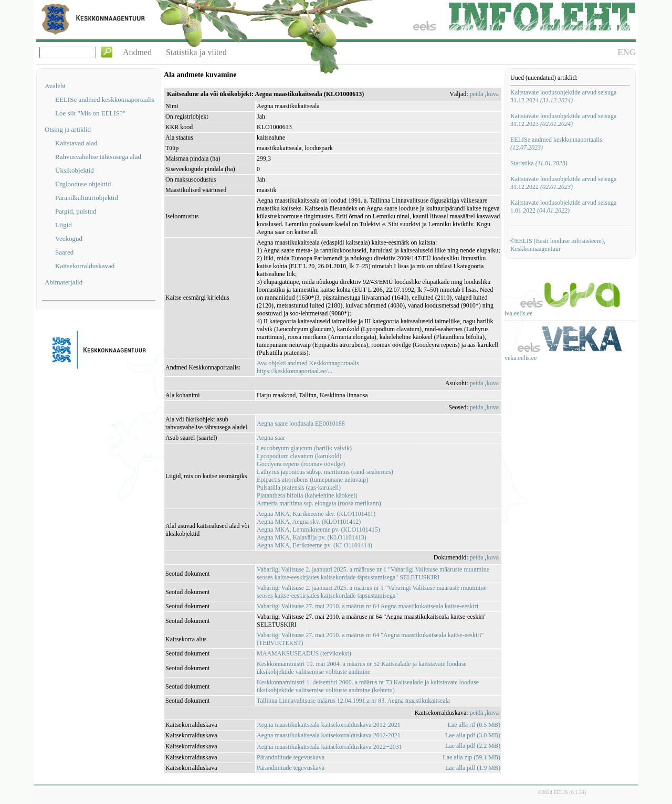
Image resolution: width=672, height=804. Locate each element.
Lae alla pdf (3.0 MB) (473, 735)
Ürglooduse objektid (83, 184)
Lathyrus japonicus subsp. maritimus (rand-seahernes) (325, 472)
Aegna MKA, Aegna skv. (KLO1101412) (309, 522)
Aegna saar (271, 438)
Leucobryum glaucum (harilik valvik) (304, 448)
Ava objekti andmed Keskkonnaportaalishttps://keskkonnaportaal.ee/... (308, 367)
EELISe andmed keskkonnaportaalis (105, 99)
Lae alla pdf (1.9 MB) (473, 768)
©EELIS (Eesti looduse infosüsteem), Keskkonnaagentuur (558, 245)
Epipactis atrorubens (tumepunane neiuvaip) (312, 480)
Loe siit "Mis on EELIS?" (90, 113)
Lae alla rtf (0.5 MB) (474, 725)
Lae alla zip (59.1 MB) (471, 757)
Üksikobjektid (75, 170)
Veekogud (69, 239)
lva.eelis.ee (518, 313)
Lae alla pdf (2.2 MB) (473, 746)
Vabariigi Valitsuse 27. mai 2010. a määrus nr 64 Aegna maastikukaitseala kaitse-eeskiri (367, 606)
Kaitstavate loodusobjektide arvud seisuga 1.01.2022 (563, 207)
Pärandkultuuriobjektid (87, 198)
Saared (64, 252)
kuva (493, 94)
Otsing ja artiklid (68, 129)
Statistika (539, 163)
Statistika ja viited (196, 52)
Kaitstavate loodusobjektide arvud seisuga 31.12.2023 (563, 120)
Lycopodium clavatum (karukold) (299, 456)
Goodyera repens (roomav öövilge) (301, 464)
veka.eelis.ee (521, 358)
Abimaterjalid (64, 282)
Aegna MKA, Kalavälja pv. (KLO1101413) (312, 537)
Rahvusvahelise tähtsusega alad (98, 157)
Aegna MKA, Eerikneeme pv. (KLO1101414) (314, 545)
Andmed (137, 52)
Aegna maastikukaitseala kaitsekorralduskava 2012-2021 (329, 725)
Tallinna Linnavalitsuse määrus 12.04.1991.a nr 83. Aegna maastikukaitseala (353, 701)
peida (477, 94)
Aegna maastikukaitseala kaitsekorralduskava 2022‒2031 (329, 747)
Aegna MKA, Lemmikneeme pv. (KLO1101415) (318, 530)
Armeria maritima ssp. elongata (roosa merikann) (319, 503)
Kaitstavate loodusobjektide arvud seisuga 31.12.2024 (563, 96)
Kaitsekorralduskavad (85, 266)
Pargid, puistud (76, 211)
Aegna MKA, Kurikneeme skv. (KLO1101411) (316, 514)
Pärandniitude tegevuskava (291, 757)
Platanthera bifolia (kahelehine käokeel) (307, 495)
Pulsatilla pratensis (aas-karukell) (299, 488)
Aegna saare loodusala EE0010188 (301, 424)
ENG (627, 52)
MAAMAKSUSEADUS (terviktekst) (304, 653)
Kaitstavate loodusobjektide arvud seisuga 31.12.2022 (563, 183)
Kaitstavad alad (76, 143)
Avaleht (55, 86)
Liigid (64, 225)
